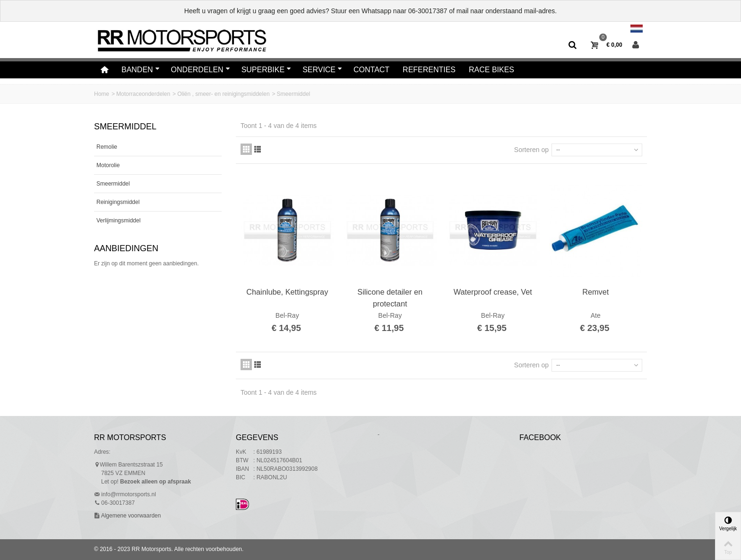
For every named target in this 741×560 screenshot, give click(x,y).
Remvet (595, 292)
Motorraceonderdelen (143, 94)
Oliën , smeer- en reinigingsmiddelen (223, 94)
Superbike (267, 70)
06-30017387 (428, 11)
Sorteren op (531, 150)
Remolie (107, 147)
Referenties (429, 70)
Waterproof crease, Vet (493, 292)
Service (322, 70)
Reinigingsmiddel (118, 202)
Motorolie (108, 165)
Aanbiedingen (126, 248)
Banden (141, 70)
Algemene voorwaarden (130, 516)
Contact (371, 70)
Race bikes (491, 70)
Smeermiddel (113, 184)
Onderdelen (201, 70)
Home (102, 94)
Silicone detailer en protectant (390, 297)
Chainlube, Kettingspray (287, 292)
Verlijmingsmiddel (118, 221)
